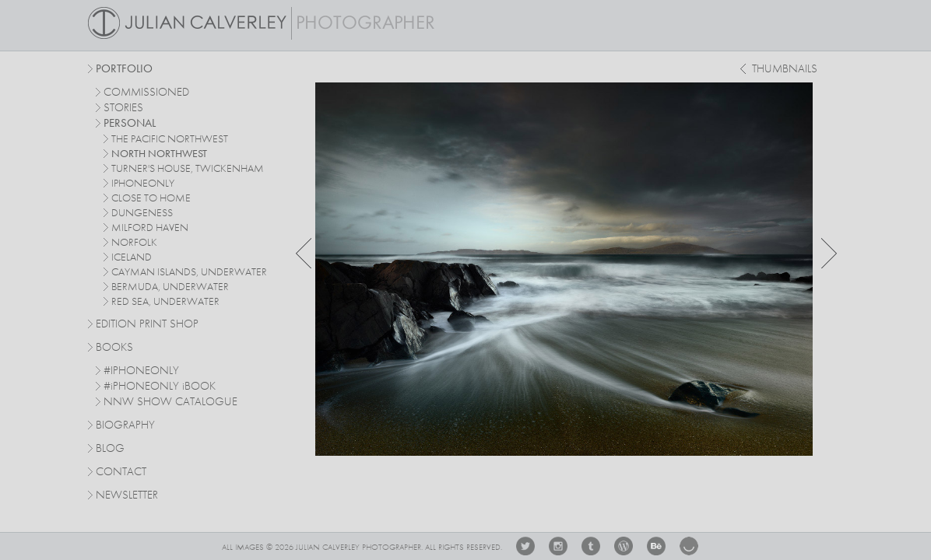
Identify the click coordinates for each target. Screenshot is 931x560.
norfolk (134, 243)
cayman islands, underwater (189, 272)
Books (114, 348)
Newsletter (127, 496)
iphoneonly (143, 184)
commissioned (146, 93)
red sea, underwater (165, 302)
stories (123, 108)
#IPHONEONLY (141, 371)
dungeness (142, 213)
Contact (121, 472)
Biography (125, 425)
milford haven (150, 228)
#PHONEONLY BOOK (160, 387)
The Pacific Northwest (170, 139)
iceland (132, 257)
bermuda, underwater (170, 287)
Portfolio (124, 70)
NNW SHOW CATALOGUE (170, 402)
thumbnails (785, 70)
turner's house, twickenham (188, 169)
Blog (110, 449)
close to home (151, 198)
